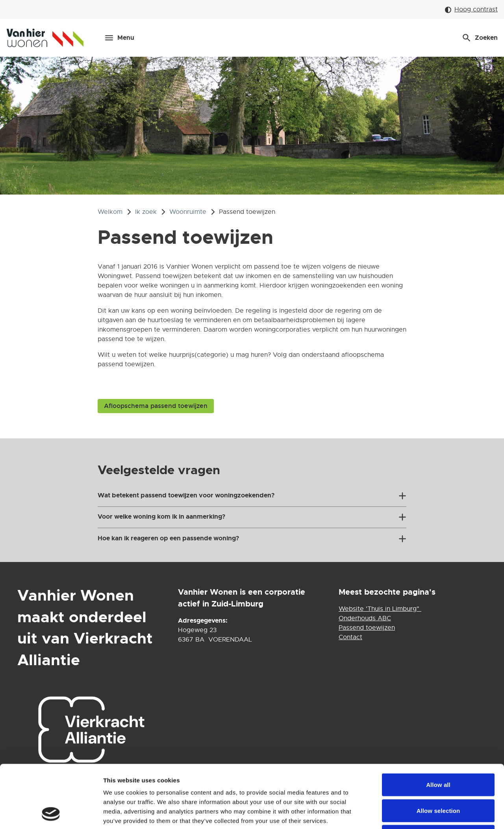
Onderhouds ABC (365, 618)
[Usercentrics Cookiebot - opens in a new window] (51, 814)
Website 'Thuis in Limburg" (380, 609)
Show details (413, 813)
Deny (438, 777)
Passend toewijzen (367, 628)
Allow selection (438, 752)
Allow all (438, 726)
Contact (350, 637)
